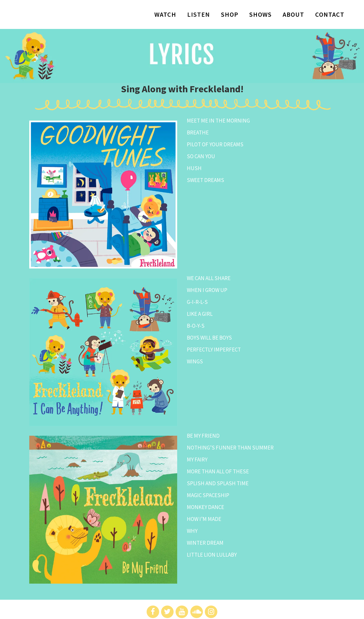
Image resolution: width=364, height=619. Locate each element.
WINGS (195, 361)
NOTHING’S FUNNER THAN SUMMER (230, 448)
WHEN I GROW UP (207, 290)
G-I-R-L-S (197, 302)
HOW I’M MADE (204, 519)
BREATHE (198, 132)
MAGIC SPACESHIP (208, 495)
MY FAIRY (197, 460)
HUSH (194, 168)
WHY (192, 531)
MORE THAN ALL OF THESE (218, 471)
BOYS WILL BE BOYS (209, 338)
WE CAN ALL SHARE (209, 278)
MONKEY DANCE (205, 507)
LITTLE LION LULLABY (212, 555)
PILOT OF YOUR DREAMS (215, 144)
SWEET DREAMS (205, 180)
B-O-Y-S (196, 326)
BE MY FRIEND (203, 436)
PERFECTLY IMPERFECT (214, 350)
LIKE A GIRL (200, 314)
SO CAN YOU (201, 156)
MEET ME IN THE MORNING (218, 121)
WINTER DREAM (205, 543)
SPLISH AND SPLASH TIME (218, 483)
